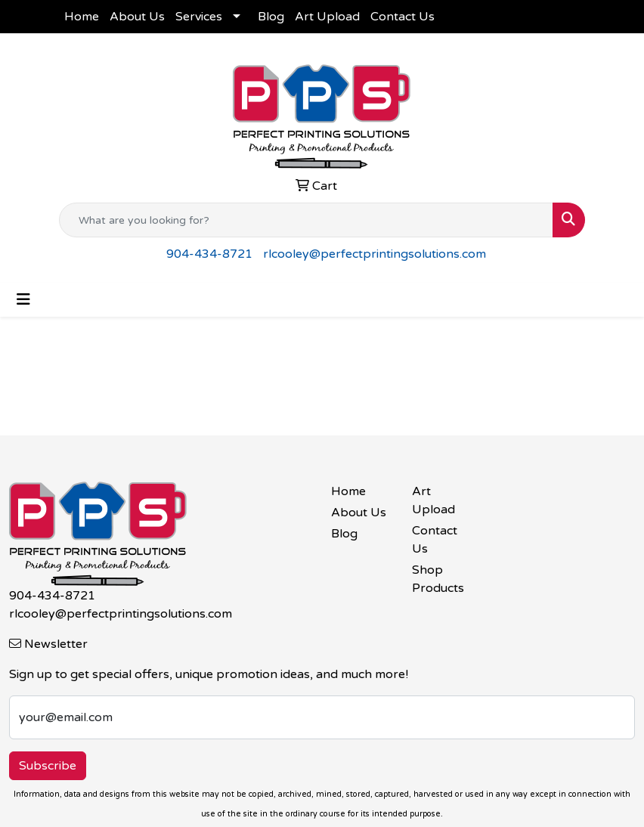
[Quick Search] (306, 220)
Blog (271, 17)
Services (199, 17)
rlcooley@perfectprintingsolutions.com (375, 254)
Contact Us (402, 17)
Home (82, 17)
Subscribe (48, 766)
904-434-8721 (209, 254)
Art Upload (327, 17)
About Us (137, 17)
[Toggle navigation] (23, 300)
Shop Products (438, 579)
